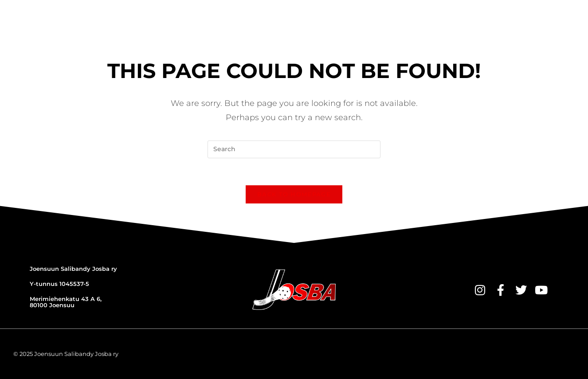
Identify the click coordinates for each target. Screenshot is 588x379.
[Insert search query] (294, 149)
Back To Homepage (294, 194)
